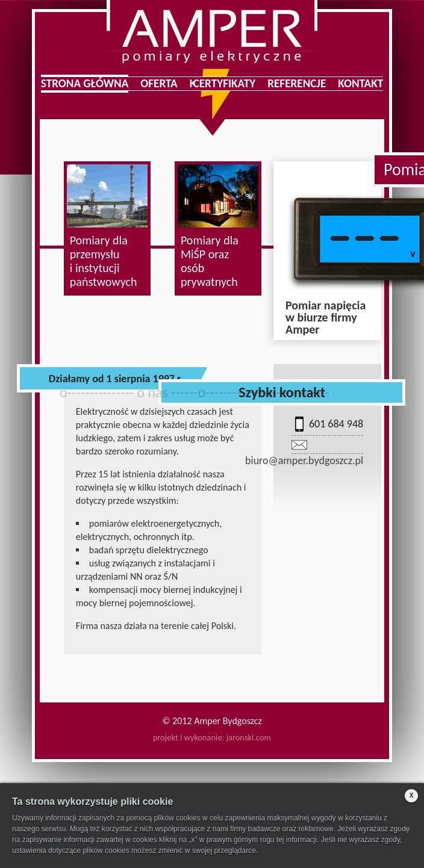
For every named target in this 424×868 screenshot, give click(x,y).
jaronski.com (249, 737)
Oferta (159, 84)
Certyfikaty (225, 84)
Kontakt (360, 84)
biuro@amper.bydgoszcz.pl (304, 460)
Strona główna (85, 84)
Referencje (297, 84)
